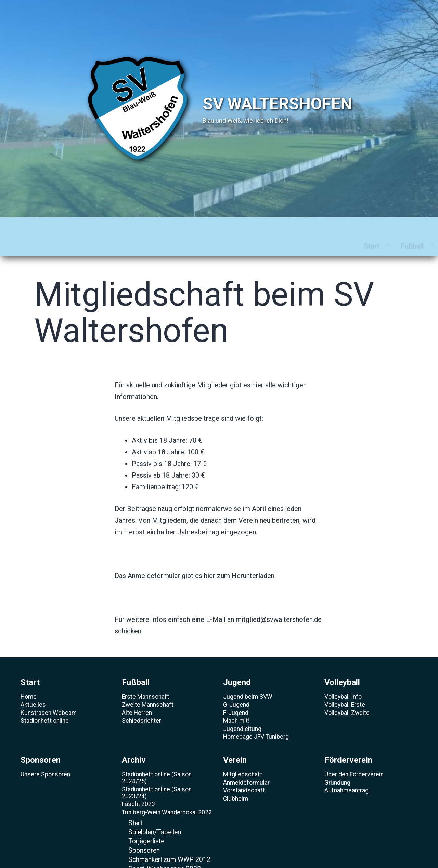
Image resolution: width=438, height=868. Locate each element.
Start (42, 227)
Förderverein (371, 227)
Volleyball (176, 227)
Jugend (127, 227)
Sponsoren (229, 227)
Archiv (278, 227)
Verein (319, 227)
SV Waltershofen (277, 104)
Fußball (83, 227)
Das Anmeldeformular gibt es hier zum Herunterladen (195, 556)
